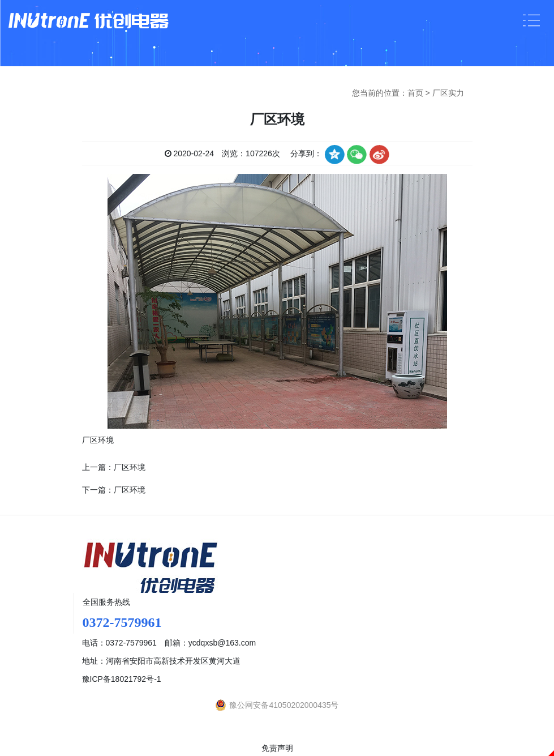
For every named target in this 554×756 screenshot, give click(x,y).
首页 (415, 93)
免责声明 (277, 748)
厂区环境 (130, 467)
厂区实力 (448, 93)
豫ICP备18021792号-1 (122, 679)
